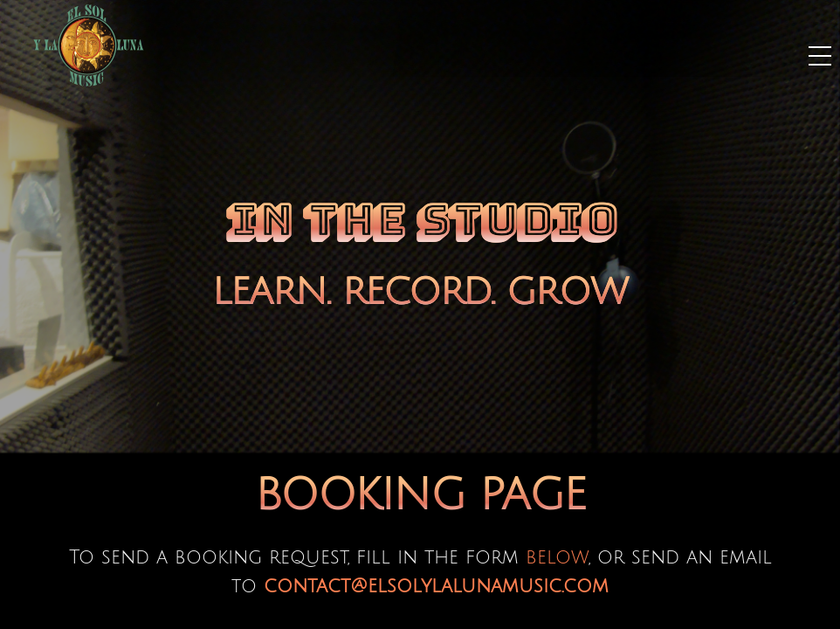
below (557, 557)
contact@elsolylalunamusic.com (436, 586)
